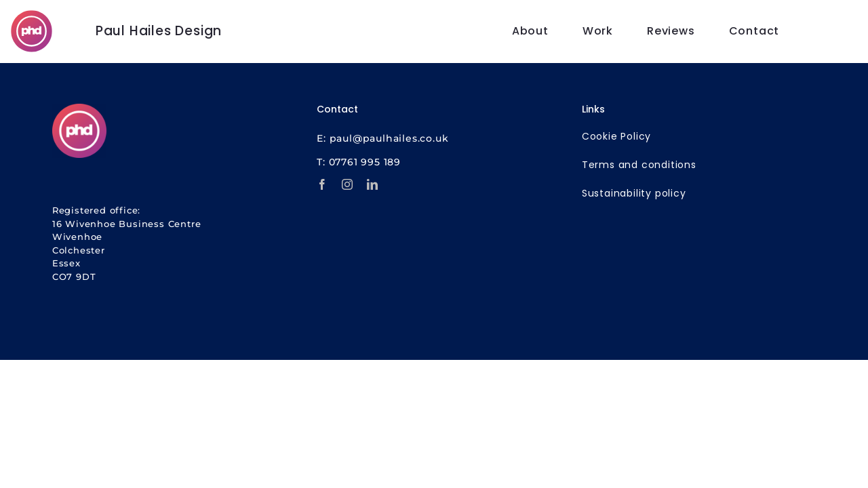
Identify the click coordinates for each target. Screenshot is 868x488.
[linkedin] (373, 184)
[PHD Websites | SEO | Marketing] (32, 16)
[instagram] (348, 184)
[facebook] (322, 184)
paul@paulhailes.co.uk (389, 138)
